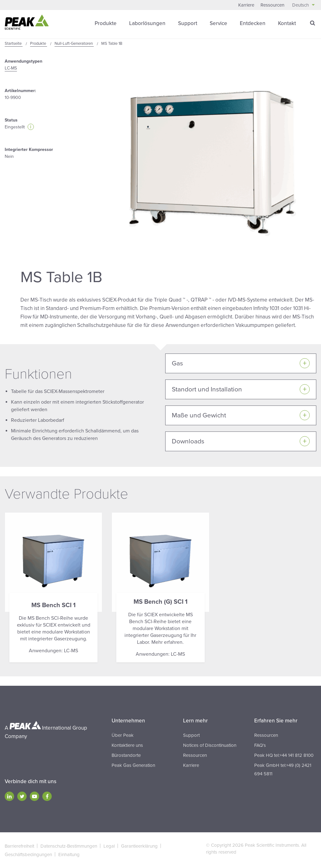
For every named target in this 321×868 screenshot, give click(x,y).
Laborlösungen (147, 23)
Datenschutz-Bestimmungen (69, 846)
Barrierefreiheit (19, 846)
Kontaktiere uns (127, 745)
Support (188, 23)
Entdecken (253, 23)
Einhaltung (69, 855)
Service (218, 23)
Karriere (246, 5)
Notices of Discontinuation (210, 745)
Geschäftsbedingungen (28, 855)
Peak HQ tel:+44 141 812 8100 (284, 755)
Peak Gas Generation (133, 765)
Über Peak (123, 735)
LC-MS (11, 68)
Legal (109, 846)
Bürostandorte (126, 755)
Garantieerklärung (139, 846)
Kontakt (287, 23)
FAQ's (260, 745)
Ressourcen (272, 5)
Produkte (106, 23)
